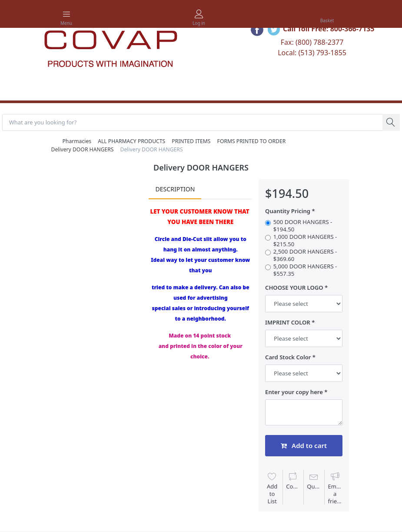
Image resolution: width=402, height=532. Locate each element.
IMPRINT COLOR (288, 323)
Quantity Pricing (288, 212)
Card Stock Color (288, 358)
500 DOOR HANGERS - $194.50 (303, 226)
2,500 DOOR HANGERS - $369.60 (305, 256)
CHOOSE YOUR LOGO (294, 288)
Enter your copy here (294, 393)
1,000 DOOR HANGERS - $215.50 (305, 241)
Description (175, 189)
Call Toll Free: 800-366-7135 (329, 29)
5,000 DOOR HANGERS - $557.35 (305, 271)
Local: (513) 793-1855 (312, 53)
